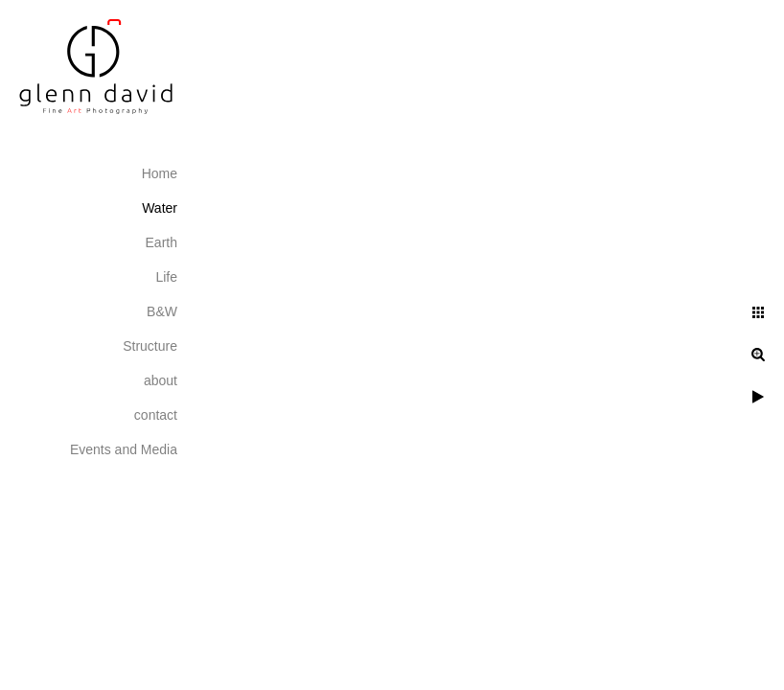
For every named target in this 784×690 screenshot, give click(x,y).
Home (160, 173)
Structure (150, 346)
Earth (161, 242)
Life (166, 277)
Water (160, 208)
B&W (162, 311)
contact (156, 415)
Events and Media (124, 449)
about (161, 380)
